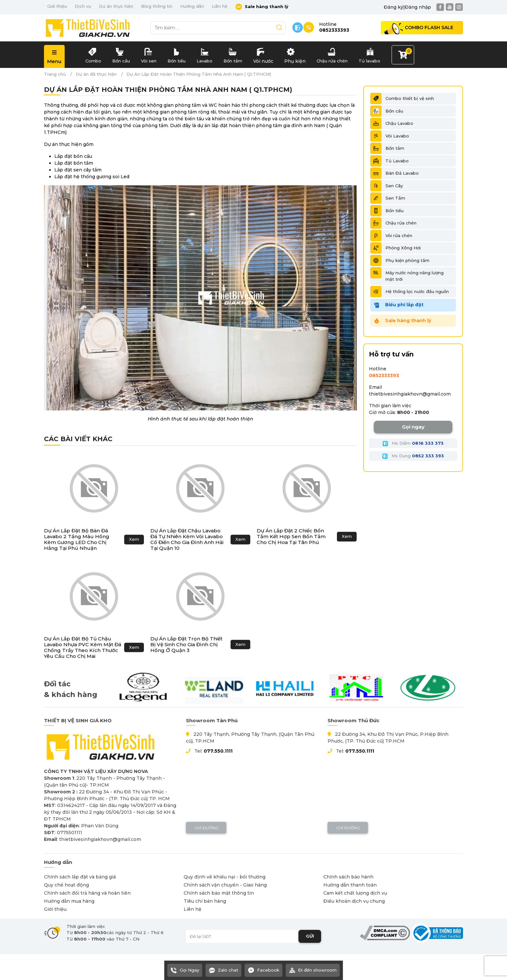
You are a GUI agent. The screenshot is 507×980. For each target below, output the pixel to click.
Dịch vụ (83, 6)
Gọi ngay (413, 427)
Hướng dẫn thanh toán (350, 885)
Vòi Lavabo (390, 136)
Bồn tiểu (177, 54)
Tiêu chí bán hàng (205, 901)
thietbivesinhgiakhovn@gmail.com (410, 394)
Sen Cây (387, 186)
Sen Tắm (388, 198)
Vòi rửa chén (391, 236)
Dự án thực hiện (116, 6)
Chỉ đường (206, 828)
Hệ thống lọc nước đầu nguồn (410, 292)
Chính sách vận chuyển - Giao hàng (225, 885)
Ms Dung (413, 456)
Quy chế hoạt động (66, 885)
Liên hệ (220, 6)
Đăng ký (394, 7)
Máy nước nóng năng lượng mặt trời (407, 274)
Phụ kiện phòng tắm (400, 261)
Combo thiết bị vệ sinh (402, 98)
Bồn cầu (121, 54)
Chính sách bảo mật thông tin (219, 893)
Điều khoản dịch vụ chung (354, 901)
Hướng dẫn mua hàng (69, 901)
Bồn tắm (233, 54)
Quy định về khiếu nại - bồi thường (225, 877)
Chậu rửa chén (332, 54)
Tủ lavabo (369, 54)
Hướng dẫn (192, 6)
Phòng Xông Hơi (395, 248)
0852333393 (384, 376)
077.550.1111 (218, 751)
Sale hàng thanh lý (262, 7)
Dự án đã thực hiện (96, 74)
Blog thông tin (157, 6)
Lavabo (205, 54)
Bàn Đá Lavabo (394, 173)
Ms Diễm (413, 443)
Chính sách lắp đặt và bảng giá (80, 877)
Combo (93, 54)
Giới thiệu (57, 6)
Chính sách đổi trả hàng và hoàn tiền (87, 893)
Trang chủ (55, 74)
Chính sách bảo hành (348, 877)
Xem (134, 539)
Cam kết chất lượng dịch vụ (355, 893)
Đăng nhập (418, 7)
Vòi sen (149, 54)
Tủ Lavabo (389, 161)
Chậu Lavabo (392, 123)
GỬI (310, 936)
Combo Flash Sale (429, 27)
